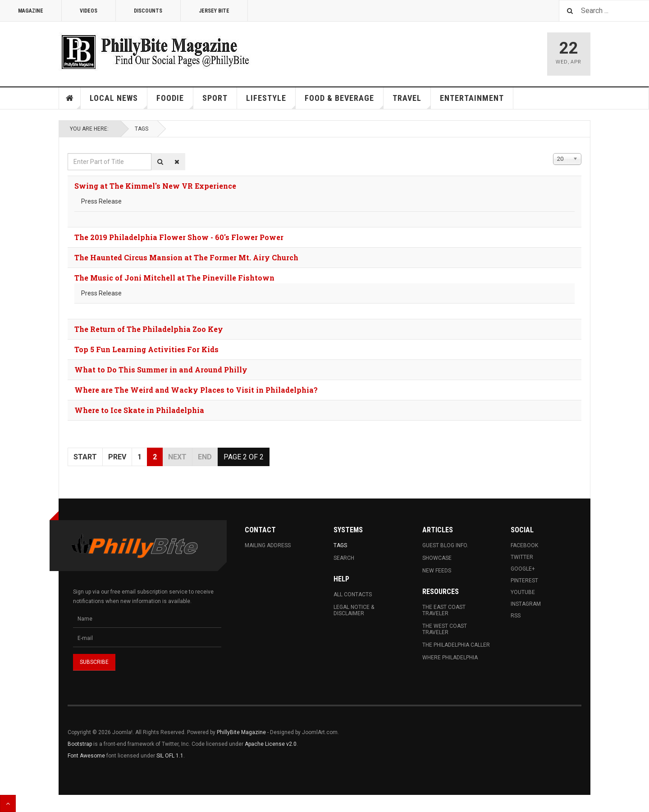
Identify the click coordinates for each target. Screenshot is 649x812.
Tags (142, 129)
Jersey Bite (214, 11)
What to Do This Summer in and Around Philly (161, 370)
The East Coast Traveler (444, 610)
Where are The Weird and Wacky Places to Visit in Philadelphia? (196, 390)
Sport (215, 98)
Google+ (523, 569)
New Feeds (437, 571)
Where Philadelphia (450, 658)
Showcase (437, 558)
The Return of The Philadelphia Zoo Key (149, 329)
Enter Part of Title (68, 153)
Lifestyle (271, 101)
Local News (119, 101)
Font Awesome (86, 756)
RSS (516, 616)
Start (85, 457)
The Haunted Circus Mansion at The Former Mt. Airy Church (186, 257)
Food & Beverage (344, 101)
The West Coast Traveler (445, 629)
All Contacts (353, 594)
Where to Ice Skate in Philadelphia (139, 410)
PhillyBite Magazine (241, 732)
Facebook (524, 545)
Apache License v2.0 (271, 744)
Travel (412, 101)
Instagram (526, 604)
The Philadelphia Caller (456, 645)
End (205, 457)
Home (70, 98)
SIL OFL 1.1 (170, 756)
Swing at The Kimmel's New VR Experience (155, 186)
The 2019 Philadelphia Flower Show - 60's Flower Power (179, 237)
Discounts (148, 11)
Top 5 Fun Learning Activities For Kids (146, 349)
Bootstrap (80, 744)
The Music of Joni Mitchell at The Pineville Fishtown (174, 278)
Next (177, 457)
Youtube (523, 592)
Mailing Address (268, 545)
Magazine (31, 11)
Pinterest (524, 581)
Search (344, 558)
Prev (117, 457)
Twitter (522, 557)
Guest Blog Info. (445, 545)
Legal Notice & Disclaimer (354, 610)
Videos (89, 11)
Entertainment (472, 98)
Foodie (175, 101)
